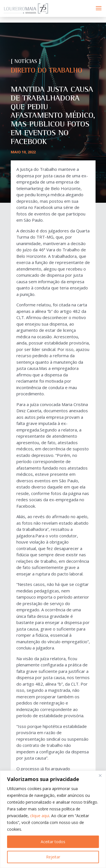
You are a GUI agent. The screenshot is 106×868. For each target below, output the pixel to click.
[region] (53, 819)
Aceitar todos (53, 842)
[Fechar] (100, 775)
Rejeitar (53, 857)
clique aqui (40, 816)
